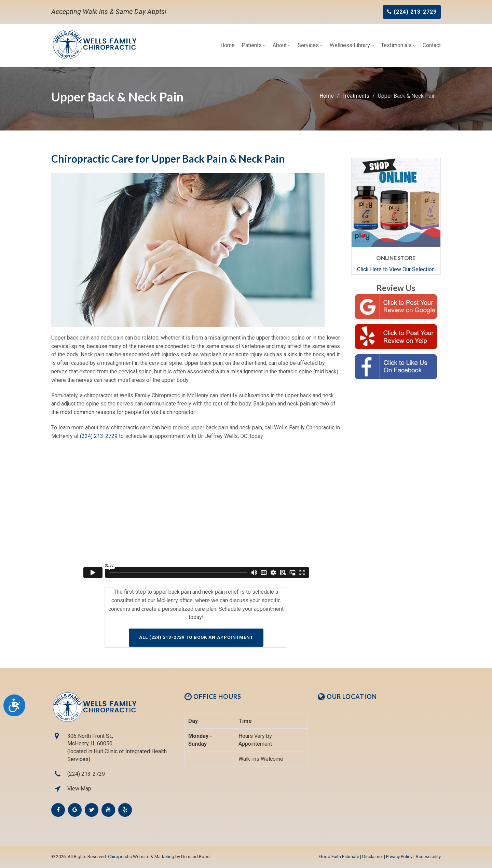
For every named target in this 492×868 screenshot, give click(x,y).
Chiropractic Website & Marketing (141, 857)
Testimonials (398, 45)
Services (310, 45)
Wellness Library (352, 45)
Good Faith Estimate (339, 857)
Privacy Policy (399, 857)
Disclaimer (373, 857)
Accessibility (428, 857)
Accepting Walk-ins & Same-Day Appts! (109, 12)
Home (228, 45)
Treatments (356, 96)
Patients (254, 45)
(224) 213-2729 (99, 436)
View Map (79, 789)
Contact (432, 45)
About (282, 45)
